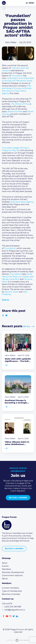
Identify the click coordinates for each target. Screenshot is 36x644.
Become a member (18, 498)
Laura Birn (14, 279)
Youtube (7, 616)
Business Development (13, 572)
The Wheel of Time (20, 104)
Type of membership (12, 591)
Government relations (12, 575)
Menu (31, 3)
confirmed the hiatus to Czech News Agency (17, 91)
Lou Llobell (23, 277)
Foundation (17, 76)
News (5, 563)
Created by (18, 640)
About (5, 579)
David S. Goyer (12, 292)
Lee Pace (13, 277)
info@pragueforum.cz (15, 610)
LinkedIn (17, 616)
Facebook (3, 315)
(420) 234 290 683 (13, 607)
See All (27, 326)
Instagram (10, 616)
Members (6, 569)
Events (5, 566)
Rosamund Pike (15, 112)
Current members (11, 588)
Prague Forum (4, 3)
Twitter (6, 315)
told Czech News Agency (22, 202)
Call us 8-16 (7, 604)
